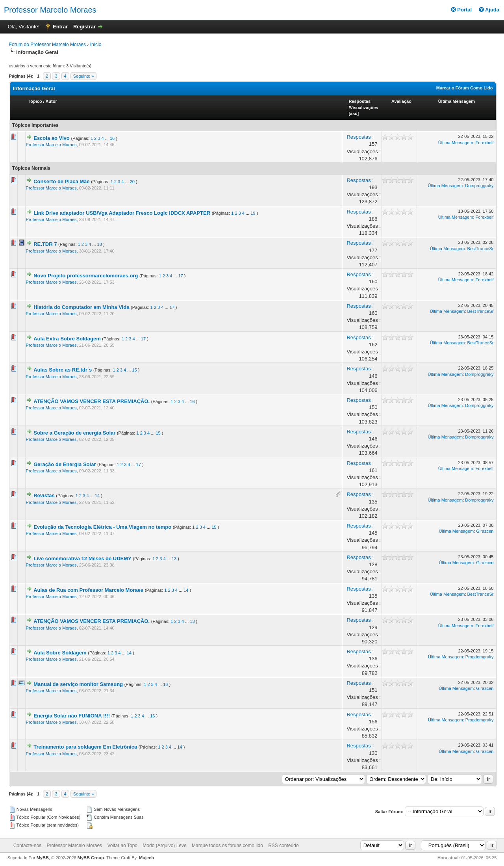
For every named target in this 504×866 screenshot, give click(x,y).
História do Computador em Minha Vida (81, 307)
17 (181, 276)
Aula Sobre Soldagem (60, 653)
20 (132, 182)
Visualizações (364, 108)
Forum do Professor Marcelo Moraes (47, 45)
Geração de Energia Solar (65, 464)
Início (96, 45)
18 (100, 244)
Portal (461, 10)
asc (354, 113)
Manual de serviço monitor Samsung (78, 684)
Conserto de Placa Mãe (61, 181)
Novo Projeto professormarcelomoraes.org (86, 276)
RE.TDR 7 (45, 244)
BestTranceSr (481, 249)
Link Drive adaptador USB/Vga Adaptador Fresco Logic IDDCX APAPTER (122, 213)
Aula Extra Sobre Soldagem (67, 339)
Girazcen (485, 531)
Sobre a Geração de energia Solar (74, 433)
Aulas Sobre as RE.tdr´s (63, 370)
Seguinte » (84, 76)
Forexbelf (485, 143)
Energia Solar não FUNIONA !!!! (72, 716)
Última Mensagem (457, 101)
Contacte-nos (27, 846)
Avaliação (401, 101)
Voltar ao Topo (122, 846)
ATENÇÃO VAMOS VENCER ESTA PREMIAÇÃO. (92, 401)
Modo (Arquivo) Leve (164, 846)
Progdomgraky (480, 657)
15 (134, 370)
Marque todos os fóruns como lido (227, 846)
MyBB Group (91, 858)
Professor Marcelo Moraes (50, 10)
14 (97, 496)
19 (253, 213)
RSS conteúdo (283, 846)
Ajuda (489, 10)
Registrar (84, 27)
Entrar (60, 27)
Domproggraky (479, 186)
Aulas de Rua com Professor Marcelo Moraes (88, 590)
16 (112, 138)
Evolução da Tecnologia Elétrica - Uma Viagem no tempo (102, 527)
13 (174, 559)
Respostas (359, 101)
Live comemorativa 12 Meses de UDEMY (82, 558)
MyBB (43, 858)
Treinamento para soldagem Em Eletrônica (85, 747)
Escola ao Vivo (52, 138)
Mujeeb (146, 858)
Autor (51, 101)
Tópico (35, 101)
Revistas (44, 495)
